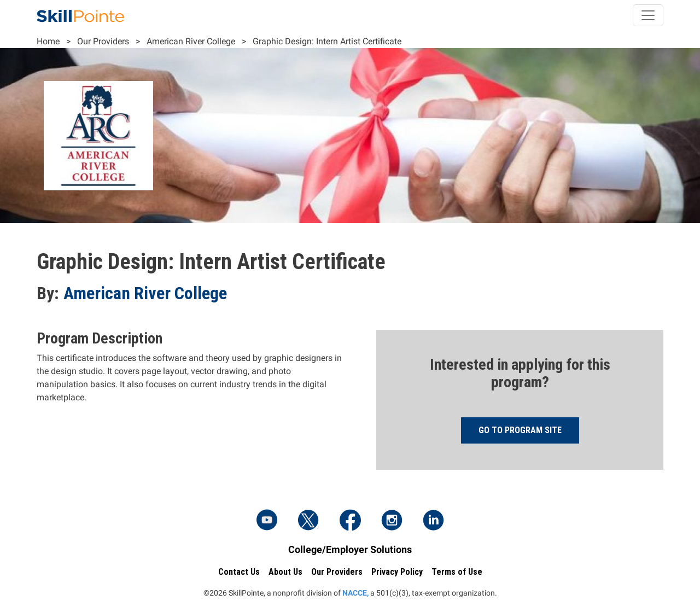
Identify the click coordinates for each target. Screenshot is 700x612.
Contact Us (239, 572)
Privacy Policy (397, 572)
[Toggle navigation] (648, 15)
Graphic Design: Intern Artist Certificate (327, 41)
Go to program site (520, 430)
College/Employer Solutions (350, 549)
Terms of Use (457, 572)
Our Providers (103, 41)
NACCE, (355, 593)
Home (48, 41)
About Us (285, 572)
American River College (191, 41)
